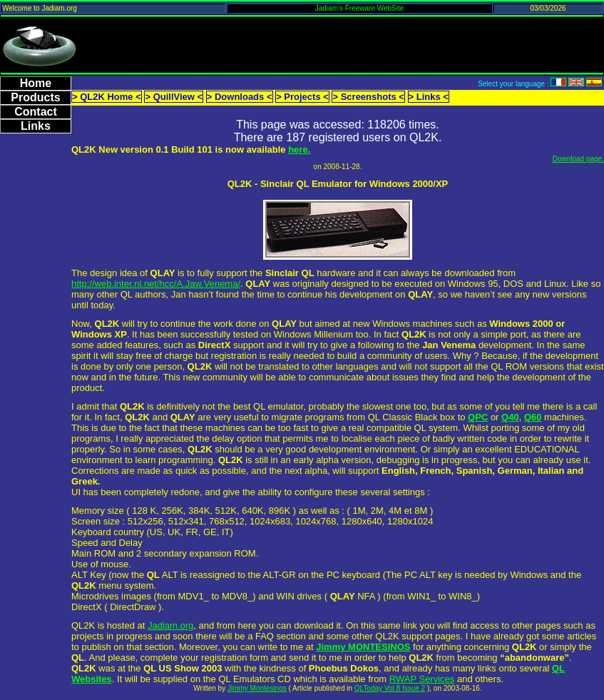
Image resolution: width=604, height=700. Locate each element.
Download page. (578, 159)
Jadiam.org (170, 625)
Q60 (533, 417)
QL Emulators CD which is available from (303, 679)
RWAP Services (422, 679)
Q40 (510, 417)
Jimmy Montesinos (257, 688)
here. (299, 149)
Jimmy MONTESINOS (363, 647)
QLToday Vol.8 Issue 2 (390, 688)
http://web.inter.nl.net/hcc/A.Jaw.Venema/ (156, 284)
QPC (478, 417)
